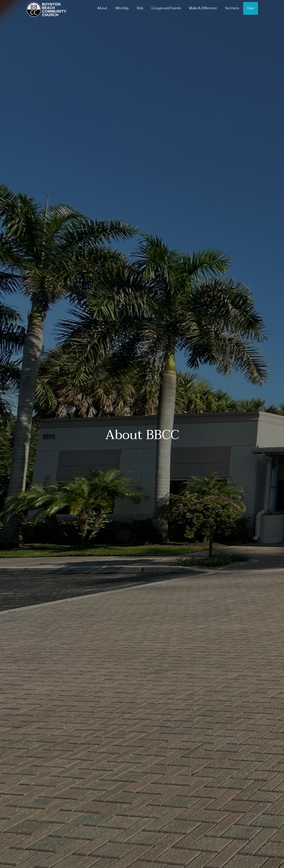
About (102, 8)
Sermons (232, 8)
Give (251, 8)
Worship (122, 8)
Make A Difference (203, 8)
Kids (140, 8)
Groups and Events (166, 8)
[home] (46, 9)
